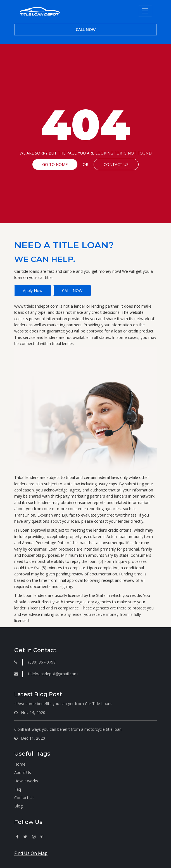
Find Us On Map (31, 853)
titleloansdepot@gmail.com (53, 674)
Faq (18, 789)
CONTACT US (116, 164)
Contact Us (24, 798)
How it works (26, 781)
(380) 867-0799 (42, 662)
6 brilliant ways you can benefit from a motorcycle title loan (68, 729)
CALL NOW (86, 29)
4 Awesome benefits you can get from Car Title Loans (63, 704)
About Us (23, 772)
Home (20, 764)
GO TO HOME (55, 164)
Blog (18, 806)
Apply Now (33, 290)
